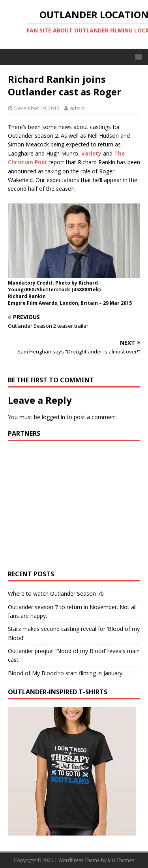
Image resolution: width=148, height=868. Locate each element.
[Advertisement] (74, 504)
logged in (53, 417)
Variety (91, 153)
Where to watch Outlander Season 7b (56, 594)
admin (77, 108)
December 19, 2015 (37, 108)
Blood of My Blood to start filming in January (65, 673)
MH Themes (121, 860)
